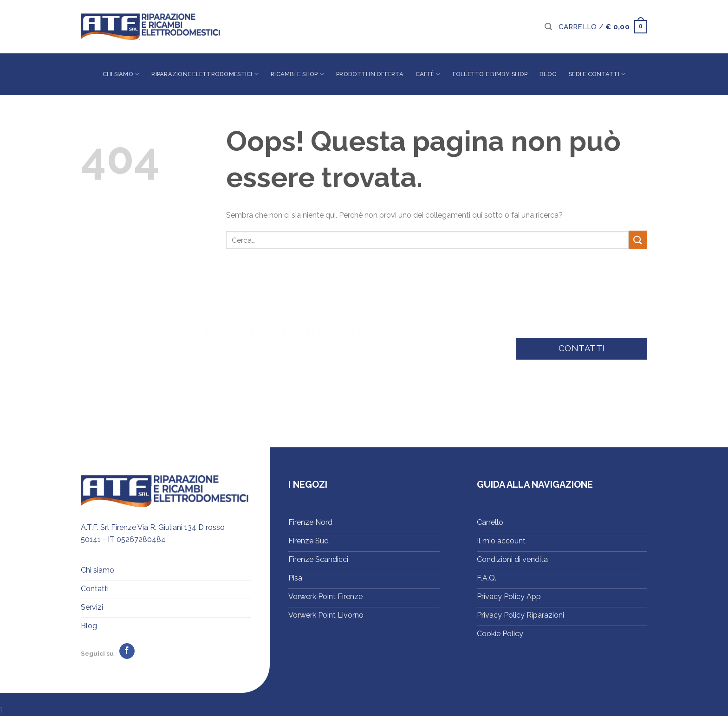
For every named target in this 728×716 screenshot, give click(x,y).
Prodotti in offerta (370, 74)
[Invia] (638, 240)
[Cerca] (548, 27)
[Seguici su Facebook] (127, 651)
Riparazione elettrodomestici (205, 74)
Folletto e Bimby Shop (490, 74)
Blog (548, 74)
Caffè (428, 74)
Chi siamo (121, 74)
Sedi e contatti (597, 74)
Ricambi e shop (297, 74)
